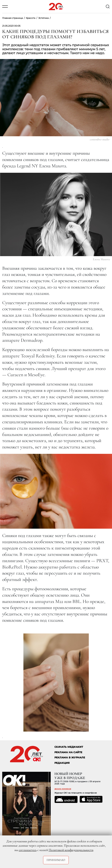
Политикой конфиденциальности (71, 850)
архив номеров (63, 789)
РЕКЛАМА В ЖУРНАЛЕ (70, 758)
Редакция (62, 763)
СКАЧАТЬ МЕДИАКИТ (69, 747)
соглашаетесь (28, 850)
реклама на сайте (68, 752)
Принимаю (56, 860)
